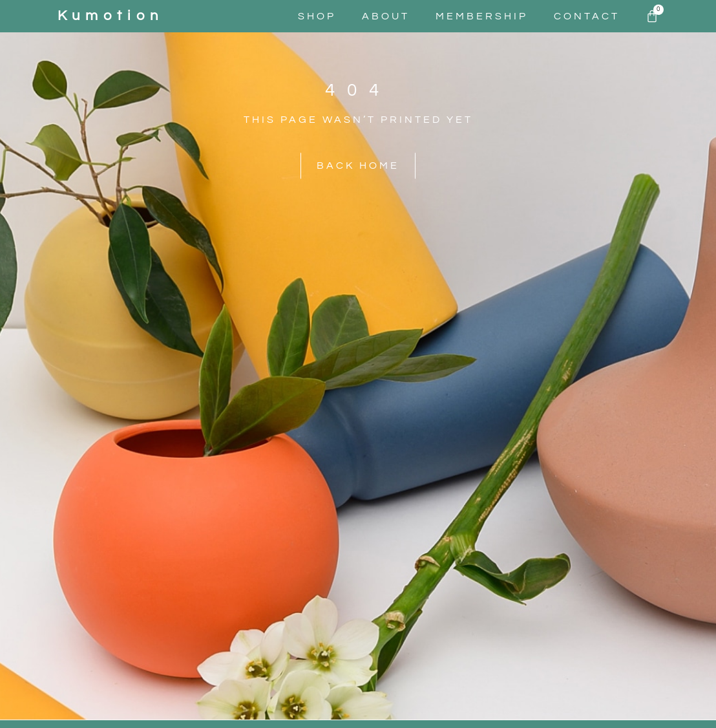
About (386, 16)
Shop (317, 16)
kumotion (111, 16)
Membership (482, 16)
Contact (587, 16)
